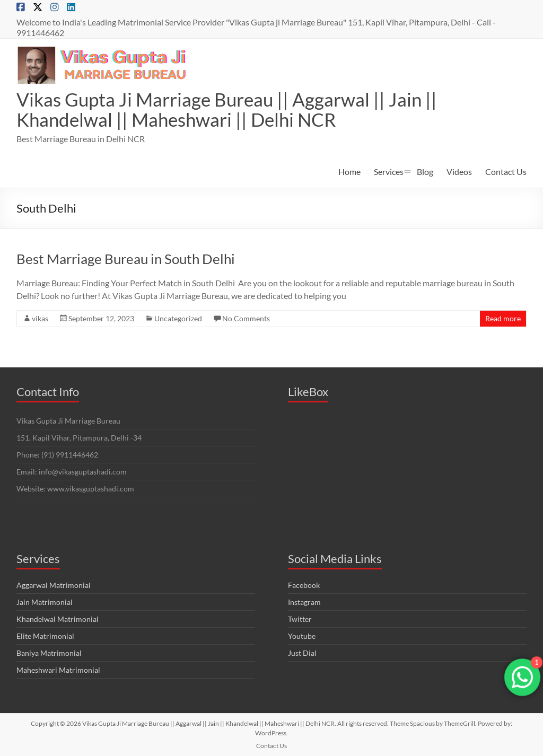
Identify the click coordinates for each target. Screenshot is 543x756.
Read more (503, 318)
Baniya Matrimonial (49, 653)
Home (349, 172)
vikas (40, 318)
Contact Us (506, 172)
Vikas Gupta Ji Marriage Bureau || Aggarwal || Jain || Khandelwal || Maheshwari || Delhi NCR (231, 109)
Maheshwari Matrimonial (58, 670)
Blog (425, 172)
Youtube (302, 636)
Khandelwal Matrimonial (58, 619)
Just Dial (302, 653)
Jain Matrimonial (45, 602)
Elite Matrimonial (45, 636)
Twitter (300, 619)
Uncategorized (178, 318)
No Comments (246, 318)
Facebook (304, 585)
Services (389, 172)
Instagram (304, 602)
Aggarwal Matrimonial (54, 585)
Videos (459, 172)
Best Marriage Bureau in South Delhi (126, 259)
